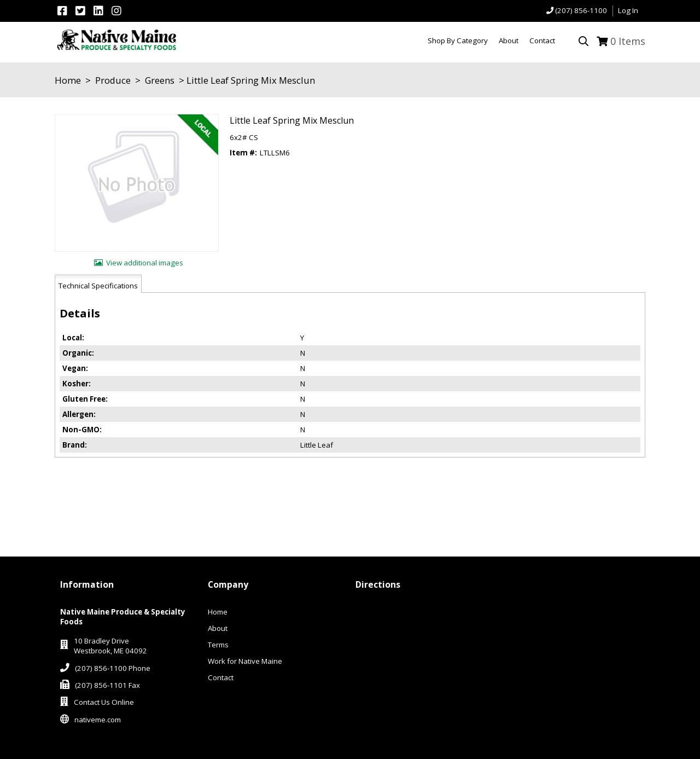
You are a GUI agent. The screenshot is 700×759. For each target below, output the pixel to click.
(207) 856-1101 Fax (107, 685)
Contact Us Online (104, 702)
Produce (113, 80)
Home (68, 80)
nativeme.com (98, 720)
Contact (221, 677)
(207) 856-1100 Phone (113, 668)
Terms (218, 645)
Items (628, 41)
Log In (628, 10)
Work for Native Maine (245, 661)
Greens (160, 80)
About (218, 628)
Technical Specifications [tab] (98, 286)
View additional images (145, 263)
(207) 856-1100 (581, 10)
